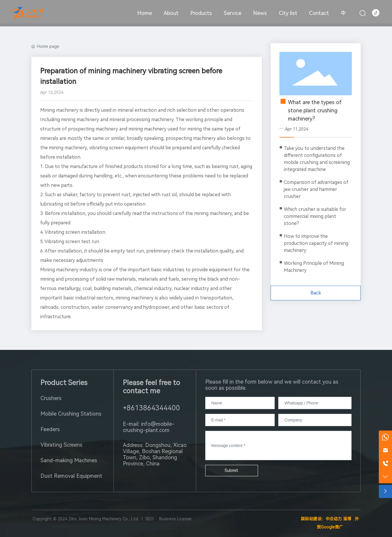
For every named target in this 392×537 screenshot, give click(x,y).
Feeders (50, 429)
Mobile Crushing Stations (71, 414)
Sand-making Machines (69, 460)
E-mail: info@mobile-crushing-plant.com (149, 427)
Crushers (51, 398)
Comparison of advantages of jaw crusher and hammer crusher (316, 189)
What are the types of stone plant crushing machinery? (315, 110)
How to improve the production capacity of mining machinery (316, 243)
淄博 (347, 519)
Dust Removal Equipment (71, 476)
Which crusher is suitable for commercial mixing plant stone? (315, 216)
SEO (150, 519)
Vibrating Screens (61, 445)
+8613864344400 (151, 408)
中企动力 (334, 519)
